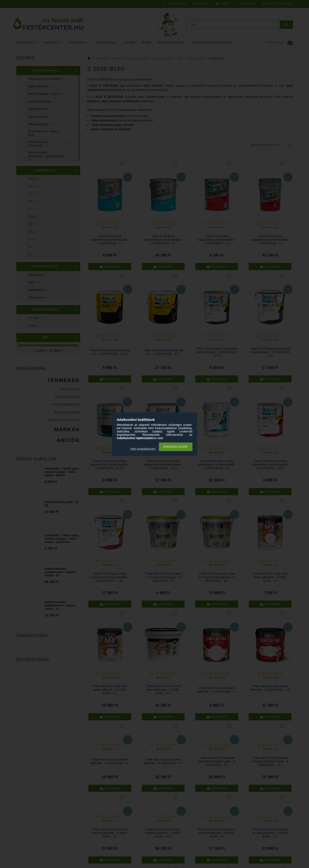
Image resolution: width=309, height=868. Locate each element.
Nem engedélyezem (143, 449)
